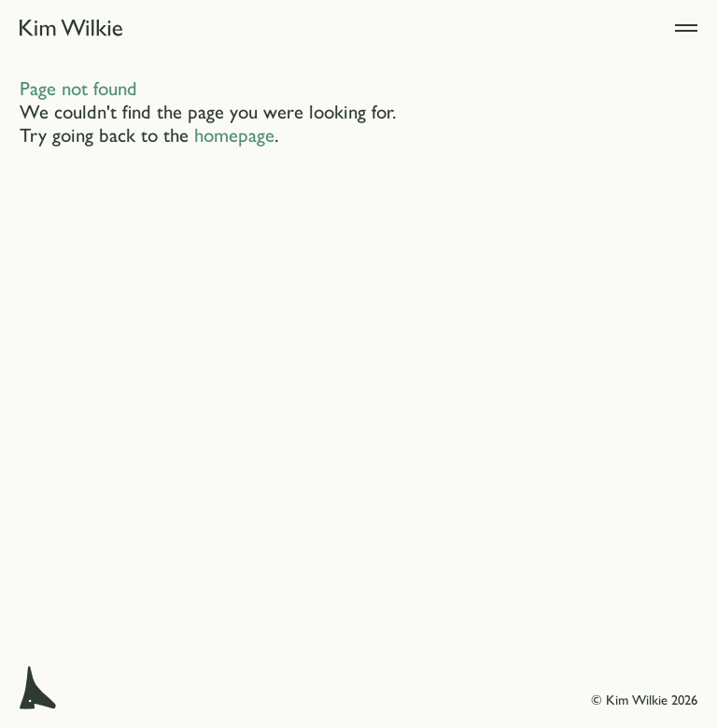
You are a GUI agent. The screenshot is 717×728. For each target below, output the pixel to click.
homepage (234, 133)
